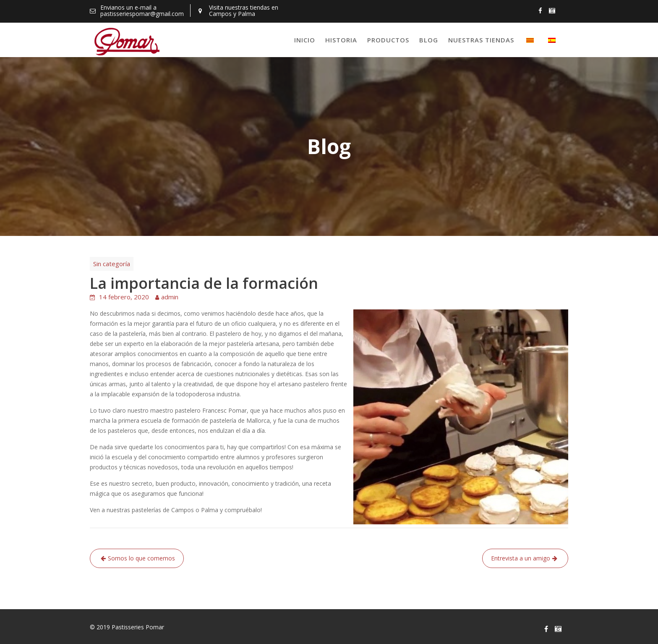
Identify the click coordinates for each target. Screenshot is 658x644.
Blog (429, 40)
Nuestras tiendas (481, 40)
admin (170, 297)
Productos (388, 40)
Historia (341, 40)
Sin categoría (112, 264)
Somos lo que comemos (141, 558)
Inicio (305, 40)
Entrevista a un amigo (521, 558)
